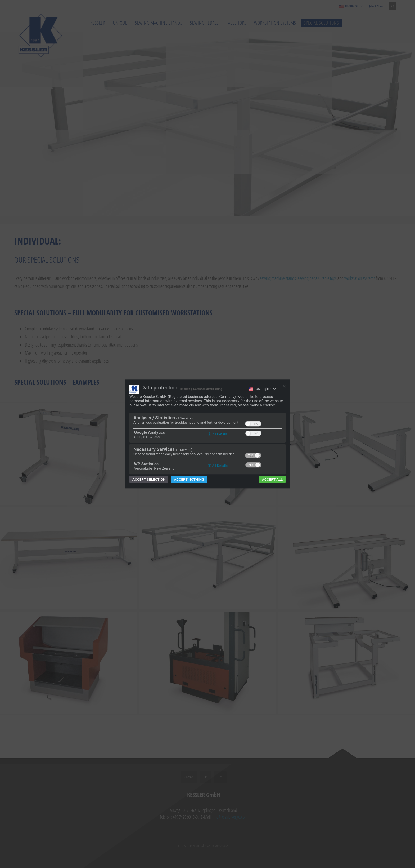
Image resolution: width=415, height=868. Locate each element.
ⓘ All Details (218, 434)
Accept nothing (189, 480)
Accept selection (149, 480)
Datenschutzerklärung (208, 389)
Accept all (272, 480)
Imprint (185, 389)
